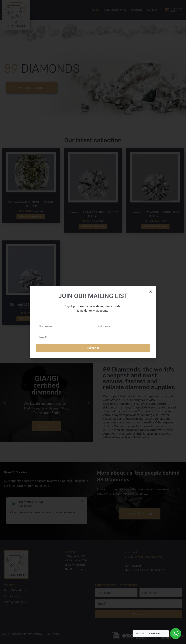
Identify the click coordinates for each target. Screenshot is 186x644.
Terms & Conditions (16, 590)
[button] (4, 403)
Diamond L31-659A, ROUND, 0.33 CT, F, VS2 (155, 214)
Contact (152, 10)
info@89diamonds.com (149, 557)
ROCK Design (51, 633)
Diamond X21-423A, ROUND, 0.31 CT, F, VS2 (93, 214)
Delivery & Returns (15, 602)
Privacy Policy (12, 596)
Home (96, 10)
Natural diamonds (115, 10)
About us (137, 10)
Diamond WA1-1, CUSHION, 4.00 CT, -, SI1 (31, 204)
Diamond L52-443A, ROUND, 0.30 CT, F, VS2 (31, 306)
